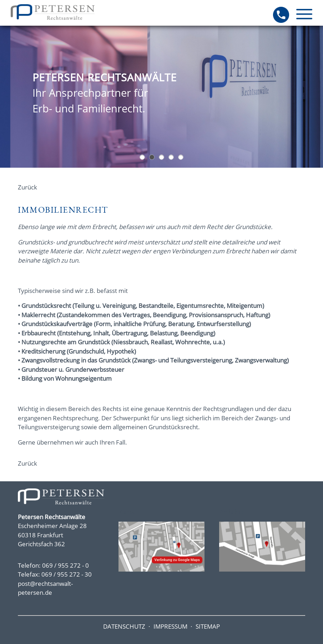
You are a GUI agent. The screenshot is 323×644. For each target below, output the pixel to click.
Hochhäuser (142, 157)
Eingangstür (152, 157)
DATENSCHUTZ (124, 626)
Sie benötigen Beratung (181, 157)
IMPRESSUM (170, 626)
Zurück (27, 187)
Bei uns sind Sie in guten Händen (171, 157)
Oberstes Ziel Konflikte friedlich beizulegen (161, 157)
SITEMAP (208, 626)
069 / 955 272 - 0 (65, 565)
